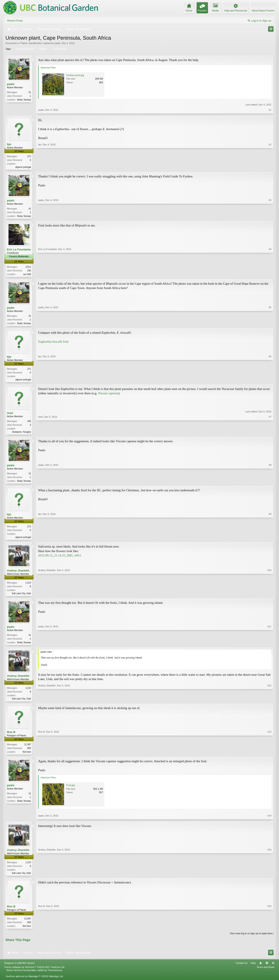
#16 (269, 931)
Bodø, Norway (24, 100)
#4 (270, 274)
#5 (270, 324)
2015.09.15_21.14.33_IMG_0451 (60, 559)
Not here (27, 756)
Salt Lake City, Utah (21, 597)
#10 (269, 596)
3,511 (28, 268)
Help (253, 969)
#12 (269, 703)
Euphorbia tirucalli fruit (53, 343)
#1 (270, 110)
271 (29, 156)
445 (29, 423)
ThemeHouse (55, 976)
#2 (270, 167)
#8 (270, 483)
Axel (10, 415)
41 (30, 92)
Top (267, 969)
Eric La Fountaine (19, 250)
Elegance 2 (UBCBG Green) (19, 969)
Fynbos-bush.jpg (75, 75)
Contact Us (242, 969)
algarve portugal (23, 167)
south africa (59, 49)
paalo (57, 43)
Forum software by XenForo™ (35, 973)
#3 (270, 216)
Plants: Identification (31, 43)
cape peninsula (24, 49)
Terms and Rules (266, 973)
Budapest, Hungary (22, 434)
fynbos (43, 49)
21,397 (28, 749)
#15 (269, 878)
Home (260, 969)
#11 (269, 646)
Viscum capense (108, 395)
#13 (269, 756)
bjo (9, 144)
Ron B (11, 737)
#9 (270, 540)
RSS (273, 969)
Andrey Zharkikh (18, 574)
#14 (269, 821)
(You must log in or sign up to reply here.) (252, 939)
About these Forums (263, 11)
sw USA (27, 275)
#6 (270, 381)
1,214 (28, 586)
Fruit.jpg (71, 790)
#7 (270, 434)
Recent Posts (15, 21)
